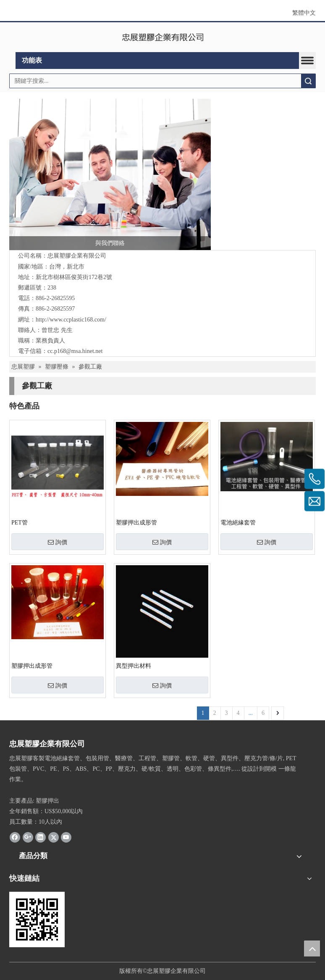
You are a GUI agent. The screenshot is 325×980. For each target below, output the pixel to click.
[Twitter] (54, 837)
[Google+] (28, 837)
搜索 (308, 81)
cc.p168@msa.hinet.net (75, 351)
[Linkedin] (41, 837)
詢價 (58, 542)
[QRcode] (37, 919)
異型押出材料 (134, 666)
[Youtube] (66, 837)
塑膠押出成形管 (136, 523)
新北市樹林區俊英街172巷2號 (74, 277)
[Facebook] (15, 837)
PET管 (20, 523)
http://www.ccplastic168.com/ (71, 320)
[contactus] (110, 174)
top (312, 948)
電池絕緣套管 (238, 523)
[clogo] (163, 37)
